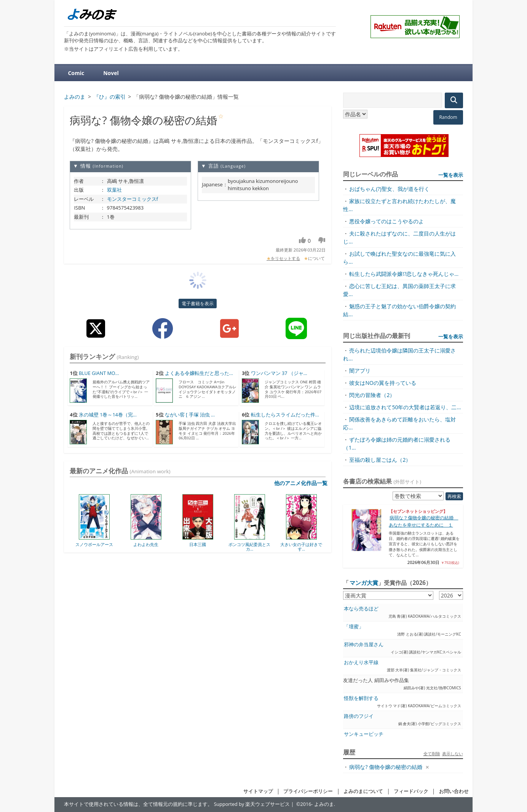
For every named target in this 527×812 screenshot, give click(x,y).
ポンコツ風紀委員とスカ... (249, 547)
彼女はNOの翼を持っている (382, 383)
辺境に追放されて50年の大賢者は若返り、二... (405, 407)
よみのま (324, 804)
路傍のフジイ (359, 716)
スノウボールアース (94, 544)
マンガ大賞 (364, 583)
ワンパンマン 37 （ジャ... (279, 373)
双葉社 (114, 190)
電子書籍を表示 (198, 303)
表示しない (453, 754)
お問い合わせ (454, 791)
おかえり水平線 (361, 662)
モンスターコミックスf (133, 199)
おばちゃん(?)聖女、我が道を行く (389, 189)
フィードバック (411, 791)
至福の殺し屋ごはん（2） (380, 460)
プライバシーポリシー (308, 791)
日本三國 (198, 544)
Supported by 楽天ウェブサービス (252, 804)
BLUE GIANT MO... (99, 373)
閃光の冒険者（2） (372, 395)
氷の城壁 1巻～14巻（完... (108, 415)
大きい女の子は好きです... (301, 547)
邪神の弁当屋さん (364, 645)
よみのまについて (363, 791)
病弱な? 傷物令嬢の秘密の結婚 (386, 767)
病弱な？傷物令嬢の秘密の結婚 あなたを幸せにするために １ (423, 521)
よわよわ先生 (146, 544)
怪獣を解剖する (361, 698)
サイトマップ (258, 791)
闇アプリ (360, 371)
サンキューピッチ (364, 734)
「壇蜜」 (354, 627)
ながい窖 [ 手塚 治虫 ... (190, 415)
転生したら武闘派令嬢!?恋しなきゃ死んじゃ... (404, 274)
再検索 (454, 496)
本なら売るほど (361, 609)
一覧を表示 (451, 175)
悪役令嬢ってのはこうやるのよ (386, 221)
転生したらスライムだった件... (285, 415)
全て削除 (432, 754)
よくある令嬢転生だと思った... (199, 373)
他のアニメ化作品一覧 (301, 483)
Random (448, 117)
